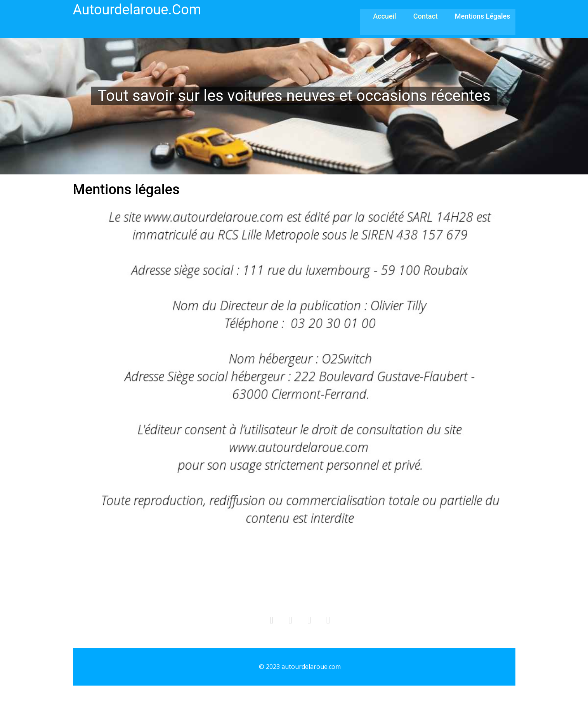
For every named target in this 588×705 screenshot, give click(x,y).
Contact (426, 16)
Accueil (385, 16)
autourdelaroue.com (137, 10)
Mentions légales (483, 16)
